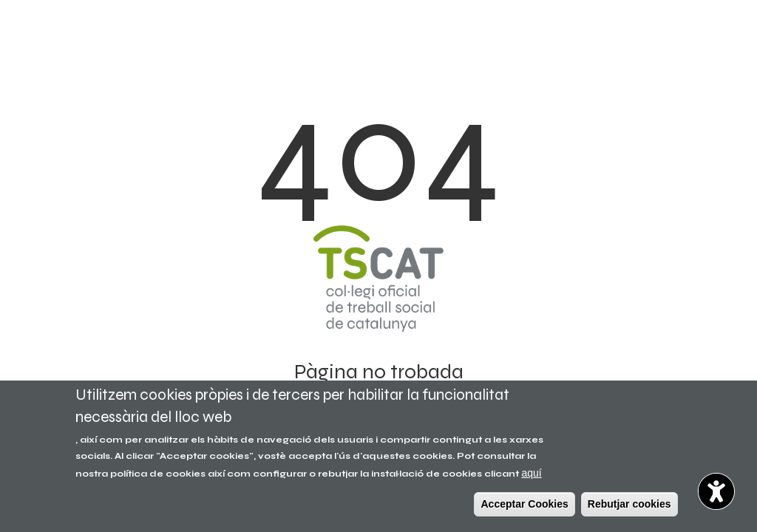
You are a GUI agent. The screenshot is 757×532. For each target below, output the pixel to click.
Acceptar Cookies (524, 504)
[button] (716, 491)
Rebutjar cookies (629, 504)
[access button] (716, 491)
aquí (531, 473)
